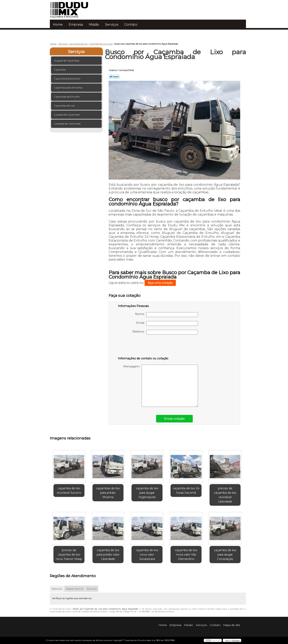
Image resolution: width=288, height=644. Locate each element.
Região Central (74, 589)
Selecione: (57, 589)
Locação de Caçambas (67, 115)
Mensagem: (161, 386)
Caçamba (60, 70)
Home (58, 25)
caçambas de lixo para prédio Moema (108, 493)
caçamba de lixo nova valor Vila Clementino (186, 555)
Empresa (76, 25)
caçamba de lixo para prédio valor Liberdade (108, 555)
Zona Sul (92, 589)
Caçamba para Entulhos (69, 88)
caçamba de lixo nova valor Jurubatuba (147, 555)
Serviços (112, 25)
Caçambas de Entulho (67, 97)
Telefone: (165, 332)
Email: (167, 323)
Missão (94, 25)
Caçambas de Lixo (65, 106)
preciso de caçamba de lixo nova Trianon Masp (69, 555)
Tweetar (114, 76)
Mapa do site (232, 625)
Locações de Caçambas (68, 124)
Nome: (167, 315)
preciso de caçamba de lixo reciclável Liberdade (225, 495)
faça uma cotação (160, 283)
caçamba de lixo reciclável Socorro (69, 491)
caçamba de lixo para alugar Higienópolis (147, 493)
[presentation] (143, 346)
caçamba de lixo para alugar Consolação (225, 555)
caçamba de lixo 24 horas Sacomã (186, 491)
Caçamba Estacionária (67, 79)
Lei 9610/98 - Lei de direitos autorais (156, 611)
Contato (131, 25)
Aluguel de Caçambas (67, 61)
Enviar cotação (174, 419)
